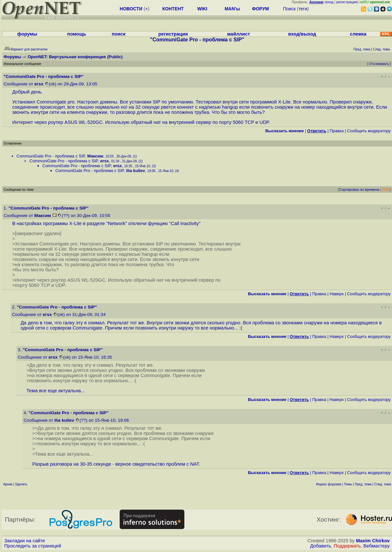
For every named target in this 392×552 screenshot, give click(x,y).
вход (330, 2)
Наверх (337, 294)
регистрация (347, 2)
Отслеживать (379, 64)
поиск (118, 34)
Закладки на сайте (25, 541)
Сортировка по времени (359, 189)
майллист (239, 34)
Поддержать (347, 546)
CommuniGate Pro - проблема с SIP (51, 156)
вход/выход (302, 34)
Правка (337, 131)
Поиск (289, 9)
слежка (358, 34)
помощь (77, 34)
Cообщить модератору (369, 131)
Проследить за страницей (33, 546)
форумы (27, 34)
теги (303, 9)
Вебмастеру (377, 546)
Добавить (321, 546)
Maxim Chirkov (373, 541)
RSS (386, 189)
